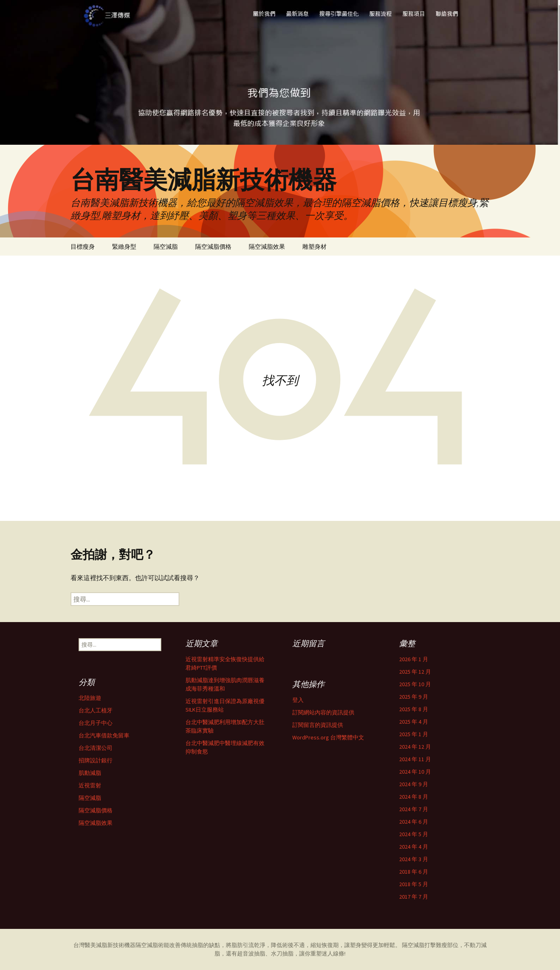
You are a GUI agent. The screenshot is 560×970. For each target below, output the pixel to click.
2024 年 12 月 (415, 747)
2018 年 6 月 (414, 872)
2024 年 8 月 (414, 797)
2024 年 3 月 (414, 859)
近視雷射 (90, 785)
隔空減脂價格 (213, 247)
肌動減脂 (90, 773)
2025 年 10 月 (415, 684)
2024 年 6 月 (414, 822)
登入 (298, 700)
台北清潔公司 (96, 748)
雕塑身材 (314, 247)
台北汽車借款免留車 (104, 735)
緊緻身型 (124, 247)
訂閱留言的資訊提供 (318, 725)
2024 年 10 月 (415, 772)
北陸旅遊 (90, 698)
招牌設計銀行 (96, 760)
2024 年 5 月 (414, 834)
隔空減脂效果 (267, 247)
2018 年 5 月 (414, 884)
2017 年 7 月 (414, 897)
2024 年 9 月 (414, 784)
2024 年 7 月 (414, 809)
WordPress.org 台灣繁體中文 (328, 737)
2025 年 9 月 (414, 697)
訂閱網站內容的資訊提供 (323, 712)
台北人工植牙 (96, 710)
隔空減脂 (166, 247)
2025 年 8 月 (414, 709)
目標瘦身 (83, 247)
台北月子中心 (96, 723)
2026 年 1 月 (414, 659)
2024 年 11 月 (415, 759)
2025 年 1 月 (414, 734)
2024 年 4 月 (414, 847)
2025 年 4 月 (414, 722)
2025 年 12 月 (415, 672)
